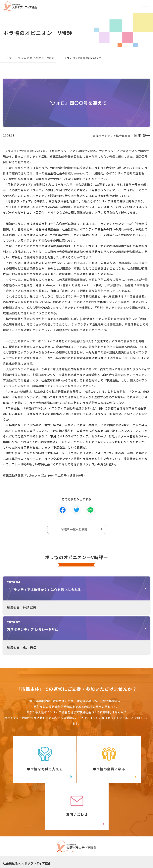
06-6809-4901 (22, 838)
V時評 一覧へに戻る (75, 529)
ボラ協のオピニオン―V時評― (38, 58)
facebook (117, 847)
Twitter (42, 847)
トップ (7, 58)
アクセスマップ (110, 832)
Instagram (42, 855)
